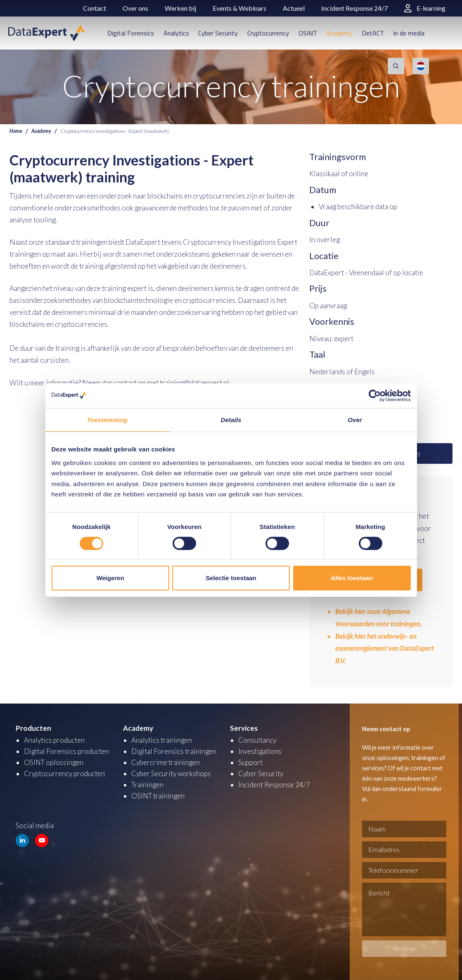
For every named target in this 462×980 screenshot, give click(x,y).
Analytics (176, 33)
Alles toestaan (352, 578)
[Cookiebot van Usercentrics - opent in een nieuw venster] (375, 395)
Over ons (135, 8)
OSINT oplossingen (54, 761)
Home (16, 131)
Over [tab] (355, 419)
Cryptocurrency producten (64, 772)
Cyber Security (218, 33)
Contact (95, 8)
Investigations (260, 750)
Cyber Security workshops (171, 772)
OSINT (308, 33)
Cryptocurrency (268, 33)
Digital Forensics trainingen (174, 750)
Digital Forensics (131, 33)
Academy (339, 33)
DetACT (373, 33)
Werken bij (180, 8)
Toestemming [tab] (107, 419)
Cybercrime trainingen (166, 761)
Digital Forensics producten (66, 750)
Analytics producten (54, 738)
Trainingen (147, 783)
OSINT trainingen (158, 794)
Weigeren (110, 578)
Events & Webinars (239, 8)
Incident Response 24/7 (354, 8)
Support (250, 761)
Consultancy (257, 738)
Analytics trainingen (162, 738)
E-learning (425, 8)
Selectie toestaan (231, 578)
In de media (409, 33)
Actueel (294, 8)
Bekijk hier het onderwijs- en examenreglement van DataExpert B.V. (386, 647)
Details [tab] (231, 419)
